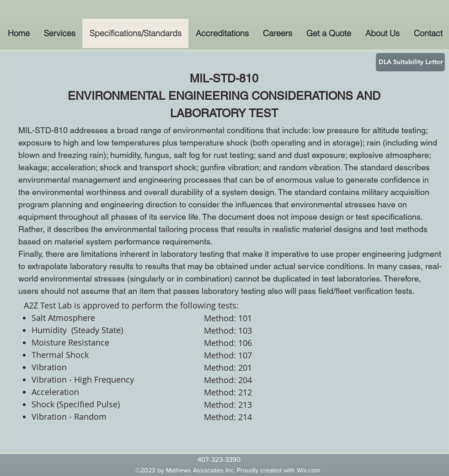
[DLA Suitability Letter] (410, 62)
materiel (317, 229)
